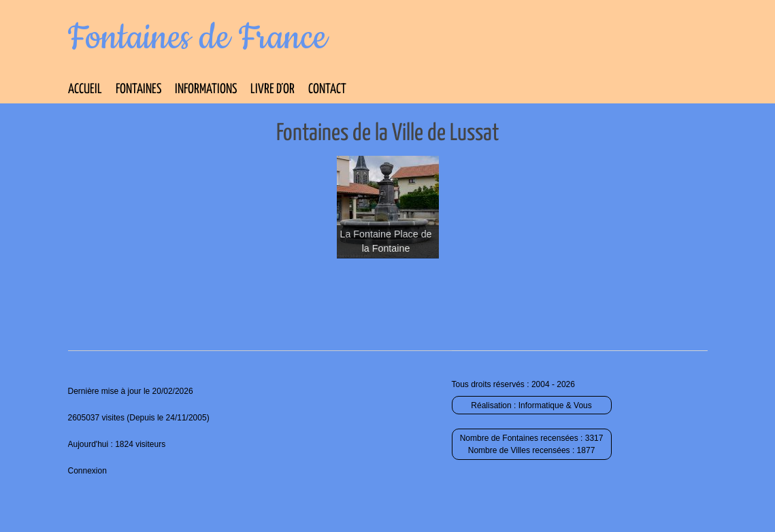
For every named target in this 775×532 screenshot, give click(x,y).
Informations (206, 89)
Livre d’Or (273, 89)
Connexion (87, 471)
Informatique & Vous (555, 405)
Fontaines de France (198, 38)
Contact (327, 89)
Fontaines (138, 89)
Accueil (85, 89)
